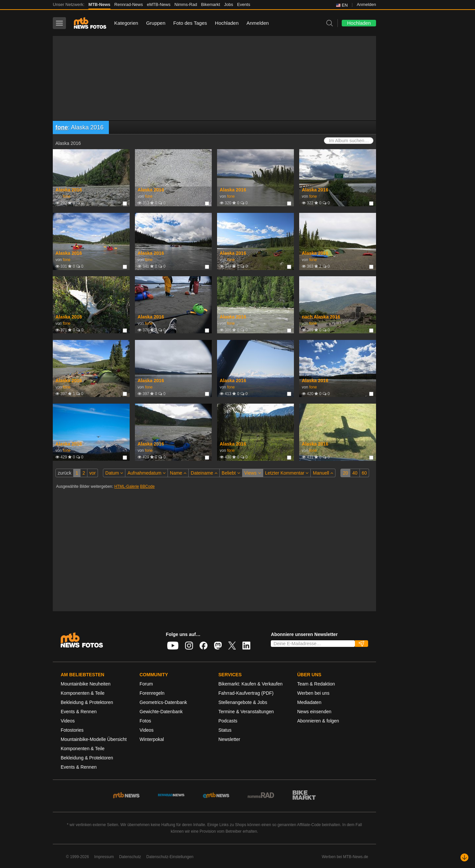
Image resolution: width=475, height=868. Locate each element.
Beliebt (231, 473)
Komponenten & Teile (83, 693)
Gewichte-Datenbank (161, 712)
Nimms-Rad (186, 4)
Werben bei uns (313, 693)
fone (62, 127)
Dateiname (204, 473)
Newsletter (229, 739)
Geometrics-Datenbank (163, 702)
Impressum (104, 857)
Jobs (228, 4)
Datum (114, 473)
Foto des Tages (190, 23)
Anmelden (366, 4)
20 (345, 473)
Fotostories (72, 730)
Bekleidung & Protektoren (87, 702)
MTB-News (99, 4)
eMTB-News (159, 4)
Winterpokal (152, 739)
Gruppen (156, 23)
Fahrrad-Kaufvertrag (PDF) (246, 693)
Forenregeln (152, 693)
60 (364, 473)
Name (178, 473)
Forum (146, 684)
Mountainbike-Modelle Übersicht (94, 739)
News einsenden (314, 712)
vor (93, 473)
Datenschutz (130, 857)
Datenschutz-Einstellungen (170, 857)
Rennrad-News (129, 4)
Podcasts (228, 721)
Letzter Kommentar (287, 473)
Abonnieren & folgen (318, 721)
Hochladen (227, 23)
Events (244, 4)
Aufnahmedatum (146, 473)
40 (355, 473)
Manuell (323, 473)
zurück (64, 473)
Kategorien (126, 23)
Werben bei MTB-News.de (345, 857)
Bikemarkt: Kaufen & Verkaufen (251, 684)
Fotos (145, 721)
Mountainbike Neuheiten (86, 684)
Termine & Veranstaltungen (246, 712)
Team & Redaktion (316, 684)
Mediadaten (309, 702)
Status (225, 730)
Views (253, 473)
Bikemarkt (210, 4)
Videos (68, 721)
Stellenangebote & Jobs (243, 702)
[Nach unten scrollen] (464, 857)
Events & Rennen (79, 712)
